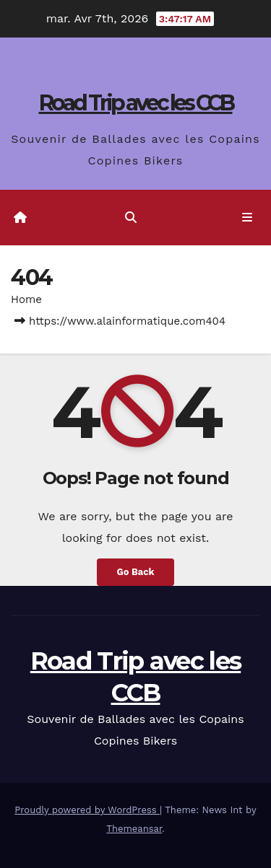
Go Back (136, 572)
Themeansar (134, 829)
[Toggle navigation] (248, 218)
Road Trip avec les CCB (136, 103)
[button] (131, 218)
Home (26, 299)
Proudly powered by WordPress (87, 810)
